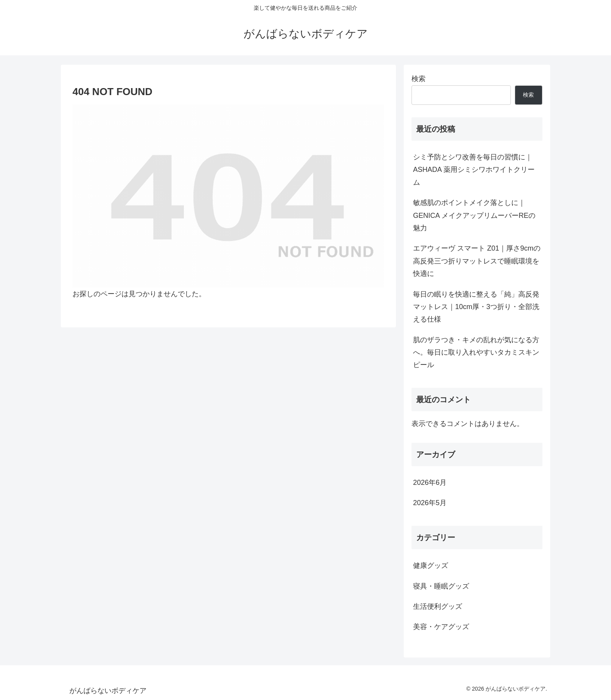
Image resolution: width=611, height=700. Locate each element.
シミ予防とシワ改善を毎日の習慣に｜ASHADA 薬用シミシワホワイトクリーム (474, 170)
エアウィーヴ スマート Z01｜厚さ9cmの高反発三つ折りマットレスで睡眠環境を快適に (477, 261)
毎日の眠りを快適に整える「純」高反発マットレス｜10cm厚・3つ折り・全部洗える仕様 (476, 307)
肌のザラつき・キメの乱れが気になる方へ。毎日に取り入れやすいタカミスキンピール (476, 353)
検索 (419, 79)
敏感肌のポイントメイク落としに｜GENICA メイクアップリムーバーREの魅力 (474, 215)
